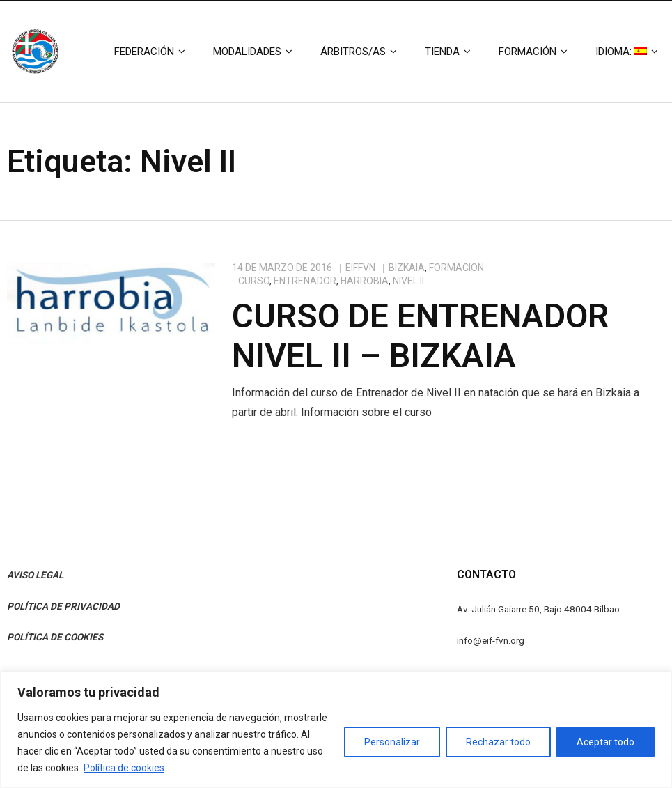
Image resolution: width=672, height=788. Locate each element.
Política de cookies (124, 768)
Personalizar (392, 742)
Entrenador (305, 281)
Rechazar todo (498, 742)
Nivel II (408, 281)
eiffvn (360, 268)
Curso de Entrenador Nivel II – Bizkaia (420, 336)
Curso (254, 281)
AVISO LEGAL (35, 575)
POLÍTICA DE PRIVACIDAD (63, 606)
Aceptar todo (605, 742)
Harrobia (365, 281)
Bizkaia (407, 268)
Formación (456, 268)
